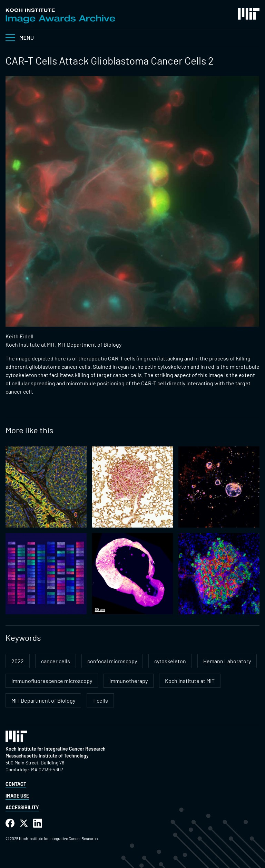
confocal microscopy (112, 661)
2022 (18, 661)
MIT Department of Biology (43, 700)
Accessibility (22, 807)
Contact (16, 784)
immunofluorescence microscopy (52, 681)
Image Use (17, 796)
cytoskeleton (170, 661)
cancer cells (56, 661)
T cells (100, 700)
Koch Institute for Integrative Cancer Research (56, 749)
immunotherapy (129, 681)
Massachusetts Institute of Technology (47, 756)
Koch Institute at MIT (190, 681)
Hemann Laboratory (227, 661)
